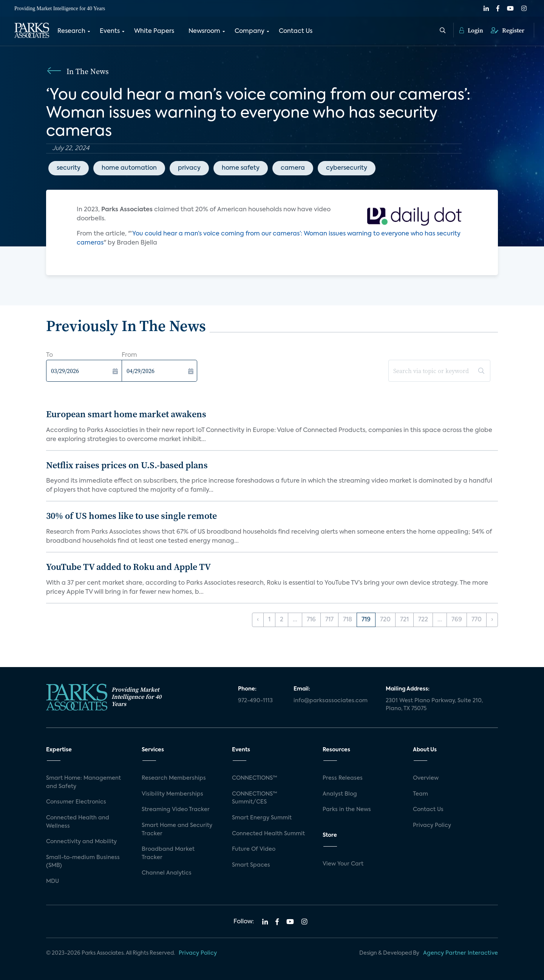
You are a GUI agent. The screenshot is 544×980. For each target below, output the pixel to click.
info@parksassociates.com (331, 701)
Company (250, 31)
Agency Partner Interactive (461, 953)
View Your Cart (343, 864)
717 (329, 620)
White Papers (154, 31)
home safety (241, 168)
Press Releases (343, 778)
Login (471, 30)
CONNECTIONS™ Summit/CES (255, 798)
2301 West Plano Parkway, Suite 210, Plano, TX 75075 (434, 705)
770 (477, 620)
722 (423, 620)
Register (508, 30)
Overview (426, 778)
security (69, 168)
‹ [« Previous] (258, 620)
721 (404, 620)
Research (71, 31)
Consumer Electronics (76, 802)
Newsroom (204, 31)
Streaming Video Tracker (176, 810)
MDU (53, 881)
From (129, 355)
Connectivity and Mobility (81, 842)
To (49, 355)
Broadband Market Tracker (168, 853)
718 (348, 620)
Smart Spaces (251, 865)
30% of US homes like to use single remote (131, 516)
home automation (129, 168)
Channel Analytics (167, 873)
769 (457, 620)
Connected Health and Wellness (78, 822)
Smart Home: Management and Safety (83, 782)
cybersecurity (347, 168)
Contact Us (296, 31)
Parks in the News (347, 810)
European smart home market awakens (126, 414)
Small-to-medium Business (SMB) (83, 862)
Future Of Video (254, 849)
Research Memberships (174, 778)
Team (420, 794)
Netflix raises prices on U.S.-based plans (127, 465)
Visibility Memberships (172, 794)
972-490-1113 (255, 701)
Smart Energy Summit (262, 818)
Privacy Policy (432, 825)
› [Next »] (492, 620)
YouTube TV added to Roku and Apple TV (128, 567)
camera (293, 168)
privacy (189, 168)
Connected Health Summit (268, 834)
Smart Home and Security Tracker (177, 830)
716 (311, 620)
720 (385, 620)
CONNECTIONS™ (255, 778)
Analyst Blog (340, 794)
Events (110, 31)
